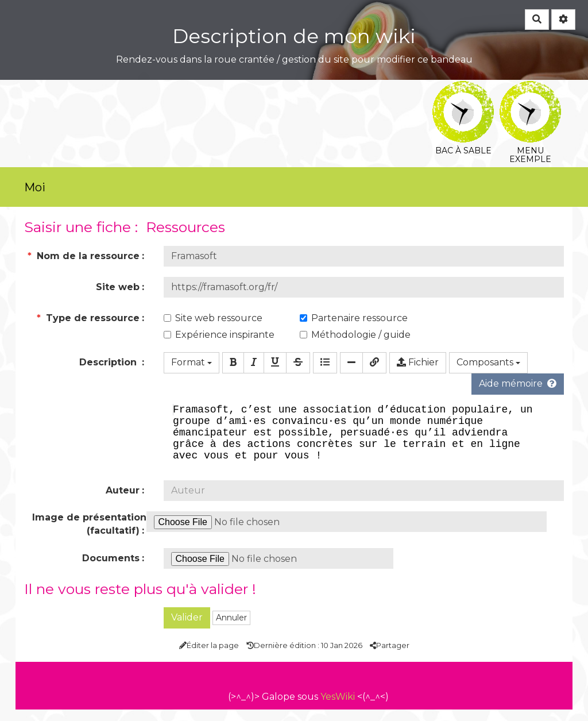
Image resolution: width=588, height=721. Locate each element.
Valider (187, 629)
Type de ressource (88, 318)
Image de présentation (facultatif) (89, 535)
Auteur (123, 502)
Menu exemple (530, 89)
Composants (488, 362)
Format (192, 362)
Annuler (231, 629)
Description (109, 362)
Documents (111, 570)
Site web (118, 287)
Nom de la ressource (84, 256)
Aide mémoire (518, 383)
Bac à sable (463, 89)
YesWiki (338, 708)
